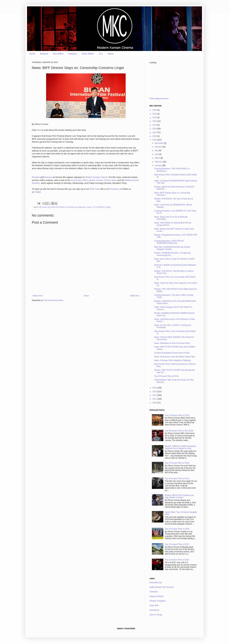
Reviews (44, 54)
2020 (155, 121)
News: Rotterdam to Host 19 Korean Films (172, 343)
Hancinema (154, 610)
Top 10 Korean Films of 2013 (177, 479)
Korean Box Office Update (83, 180)
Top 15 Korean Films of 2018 (177, 529)
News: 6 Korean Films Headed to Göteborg (172, 360)
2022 (155, 118)
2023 (155, 114)
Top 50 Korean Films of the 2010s (179, 431)
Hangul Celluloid (156, 596)
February (159, 162)
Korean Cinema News (106, 180)
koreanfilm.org (156, 583)
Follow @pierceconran (159, 99)
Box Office (58, 54)
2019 (155, 125)
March (158, 158)
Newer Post (38, 296)
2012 (155, 395)
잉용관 (108, 207)
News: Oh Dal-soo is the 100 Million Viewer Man (175, 357)
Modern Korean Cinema (97, 177)
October (158, 147)
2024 (155, 110)
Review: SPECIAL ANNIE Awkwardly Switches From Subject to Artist (180, 447)
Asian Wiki (154, 605)
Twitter (38, 192)
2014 (155, 388)
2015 (155, 140)
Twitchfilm (154, 592)
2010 (155, 403)
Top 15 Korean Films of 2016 (177, 415)
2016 (155, 136)
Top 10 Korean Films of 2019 (177, 463)
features (48, 177)
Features (73, 54)
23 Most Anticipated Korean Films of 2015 (172, 353)
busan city (46, 207)
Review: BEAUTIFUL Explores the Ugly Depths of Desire (179, 496)
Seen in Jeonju (156, 615)
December (159, 143)
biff (40, 207)
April (157, 154)
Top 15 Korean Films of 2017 (177, 544)
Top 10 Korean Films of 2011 (177, 560)
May (157, 150)
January (158, 165)
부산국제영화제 (99, 207)
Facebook (114, 189)
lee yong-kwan (80, 207)
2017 (155, 132)
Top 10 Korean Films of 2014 (166, 376)
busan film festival (58, 207)
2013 (155, 392)
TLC (101, 54)
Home (32, 54)
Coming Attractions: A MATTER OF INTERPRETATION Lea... (169, 242)
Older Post (135, 296)
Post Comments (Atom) (53, 300)
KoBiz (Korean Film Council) (161, 587)
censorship (70, 207)
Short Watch (88, 54)
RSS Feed (95, 189)
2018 (155, 129)
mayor (89, 207)
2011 (155, 399)
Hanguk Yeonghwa (157, 601)
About (111, 54)
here (39, 130)
